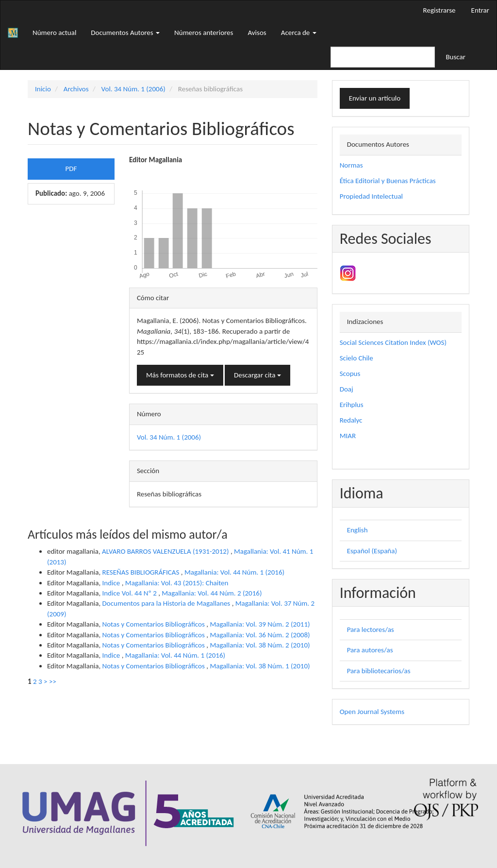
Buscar (456, 57)
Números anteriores (204, 33)
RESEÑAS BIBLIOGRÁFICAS (142, 572)
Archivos (76, 89)
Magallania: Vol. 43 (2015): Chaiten (177, 583)
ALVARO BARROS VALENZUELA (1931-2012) (166, 551)
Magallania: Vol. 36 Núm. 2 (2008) (260, 635)
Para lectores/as (371, 630)
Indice (112, 583)
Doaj (347, 389)
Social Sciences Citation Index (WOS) (393, 342)
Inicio (43, 89)
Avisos (257, 33)
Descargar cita (257, 375)
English (357, 530)
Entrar (480, 10)
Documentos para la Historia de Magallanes (167, 603)
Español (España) (372, 551)
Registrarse (439, 10)
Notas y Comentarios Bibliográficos (155, 624)
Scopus (350, 374)
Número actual (54, 33)
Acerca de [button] (299, 33)
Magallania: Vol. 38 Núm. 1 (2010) (260, 666)
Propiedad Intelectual (371, 196)
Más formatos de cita (180, 375)
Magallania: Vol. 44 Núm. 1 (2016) (234, 572)
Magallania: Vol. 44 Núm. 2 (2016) (212, 593)
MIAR (348, 436)
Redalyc (351, 420)
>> (53, 681)
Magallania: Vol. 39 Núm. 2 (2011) (260, 624)
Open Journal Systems (372, 712)
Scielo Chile (356, 358)
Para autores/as (370, 650)
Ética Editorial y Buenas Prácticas (388, 181)
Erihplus (352, 405)
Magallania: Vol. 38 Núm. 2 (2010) (260, 645)
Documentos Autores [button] (125, 33)
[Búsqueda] (383, 57)
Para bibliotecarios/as (379, 671)
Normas (351, 165)
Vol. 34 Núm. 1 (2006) (133, 89)
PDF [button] (71, 169)
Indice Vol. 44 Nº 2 (131, 593)
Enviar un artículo (375, 98)
